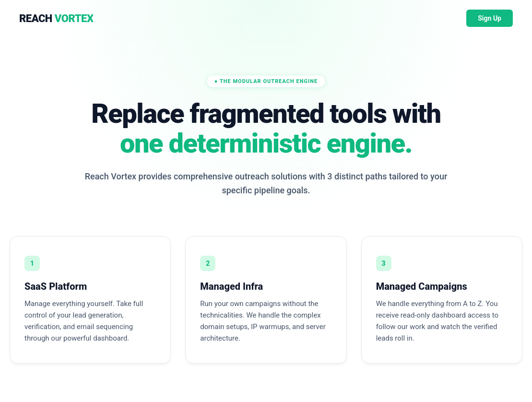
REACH (56, 18)
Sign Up (490, 18)
